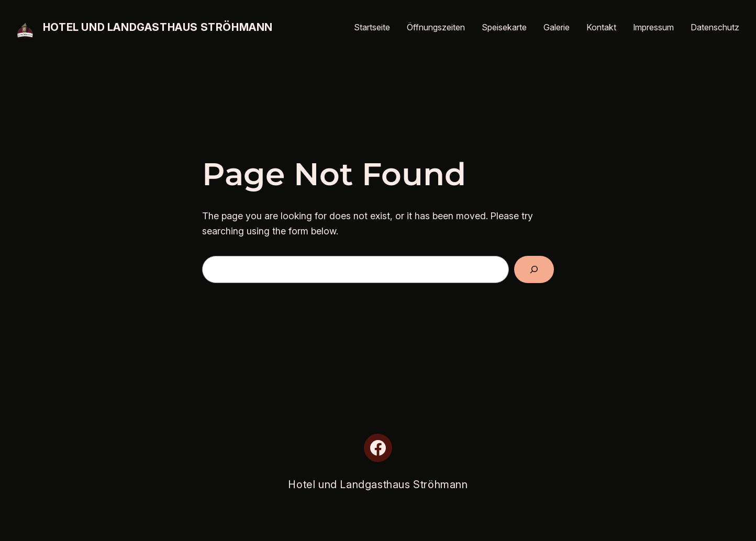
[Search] (534, 269)
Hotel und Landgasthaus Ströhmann (158, 27)
